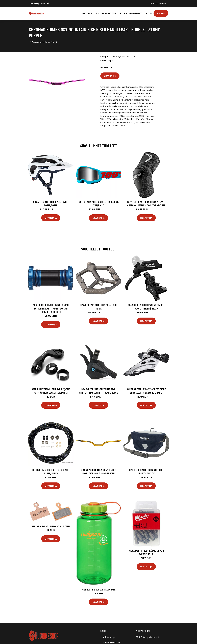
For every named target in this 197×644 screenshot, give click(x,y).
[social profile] (48, 3)
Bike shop (88, 13)
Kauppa (161, 13)
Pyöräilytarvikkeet (131, 13)
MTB (55, 42)
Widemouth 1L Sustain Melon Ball (99, 589)
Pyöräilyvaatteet (106, 13)
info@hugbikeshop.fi (158, 3)
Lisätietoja (110, 76)
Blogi (149, 13)
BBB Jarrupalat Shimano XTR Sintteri (51, 526)
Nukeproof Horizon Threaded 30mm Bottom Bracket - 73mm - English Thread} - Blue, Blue (51, 308)
